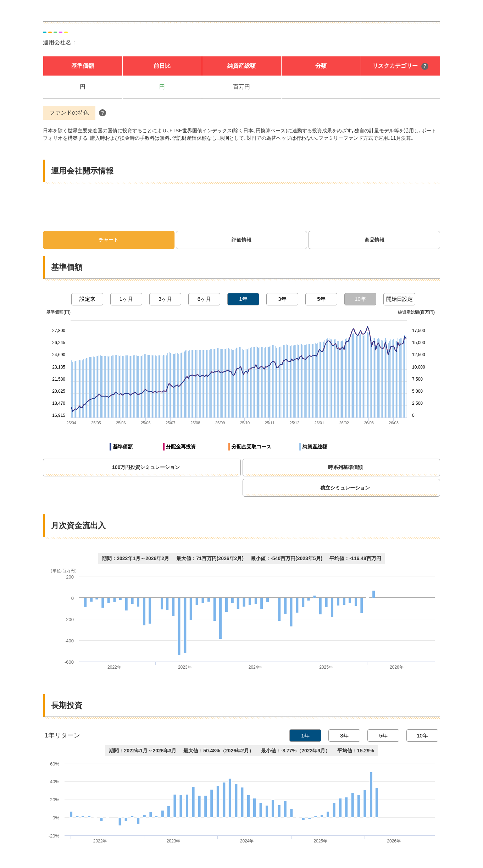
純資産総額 (315, 447)
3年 (282, 299)
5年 (321, 299)
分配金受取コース (251, 447)
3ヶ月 (165, 299)
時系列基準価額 (376, 467)
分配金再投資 (181, 447)
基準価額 (123, 447)
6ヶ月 (204, 299)
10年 (360, 299)
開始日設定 (399, 299)
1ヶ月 (126, 299)
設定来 (87, 299)
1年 (243, 299)
